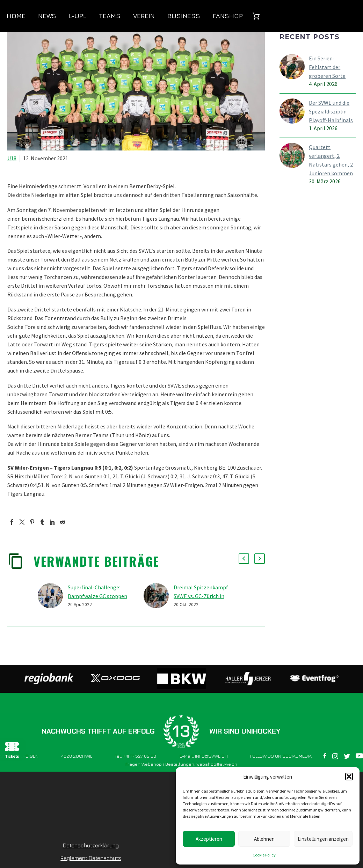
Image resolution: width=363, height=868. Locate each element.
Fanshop (228, 16)
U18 (12, 158)
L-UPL (78, 16)
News (47, 16)
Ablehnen (264, 839)
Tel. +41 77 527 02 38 (135, 756)
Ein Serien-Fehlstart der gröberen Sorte (327, 67)
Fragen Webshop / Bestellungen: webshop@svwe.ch (181, 764)
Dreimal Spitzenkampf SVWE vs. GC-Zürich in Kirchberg (201, 596)
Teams (110, 16)
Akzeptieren (209, 839)
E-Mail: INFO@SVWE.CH (204, 756)
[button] (349, 777)
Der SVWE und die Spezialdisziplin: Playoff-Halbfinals (331, 111)
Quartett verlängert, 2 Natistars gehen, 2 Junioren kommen (331, 160)
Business (184, 16)
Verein (144, 16)
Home (16, 16)
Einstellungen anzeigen (323, 839)
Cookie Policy (264, 855)
